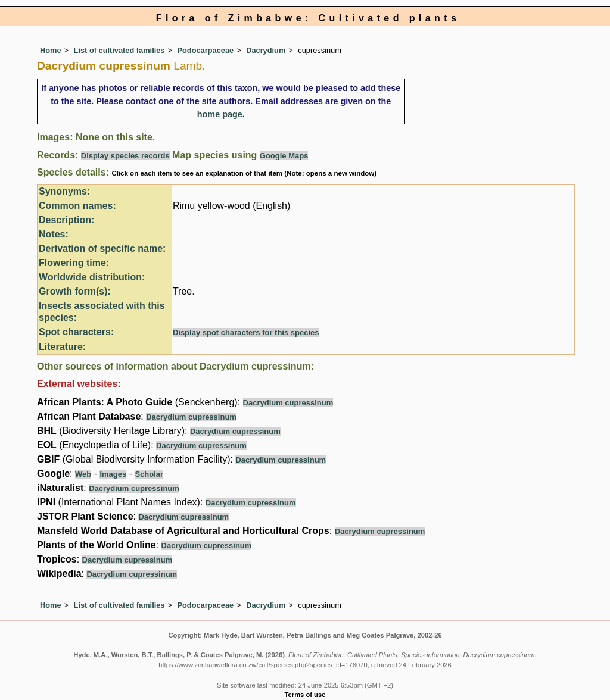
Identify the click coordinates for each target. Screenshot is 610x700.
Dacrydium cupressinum (288, 403)
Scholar (149, 474)
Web (83, 474)
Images (113, 474)
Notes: (54, 234)
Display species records (125, 156)
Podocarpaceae (206, 50)
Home (51, 50)
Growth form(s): (75, 291)
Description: (66, 220)
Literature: (62, 347)
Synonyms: (64, 191)
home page (220, 114)
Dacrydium (266, 50)
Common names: (77, 206)
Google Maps (284, 156)
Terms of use (305, 695)
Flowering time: (74, 263)
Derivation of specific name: (102, 249)
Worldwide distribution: (92, 277)
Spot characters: (76, 332)
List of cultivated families (119, 50)
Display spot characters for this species (246, 332)
